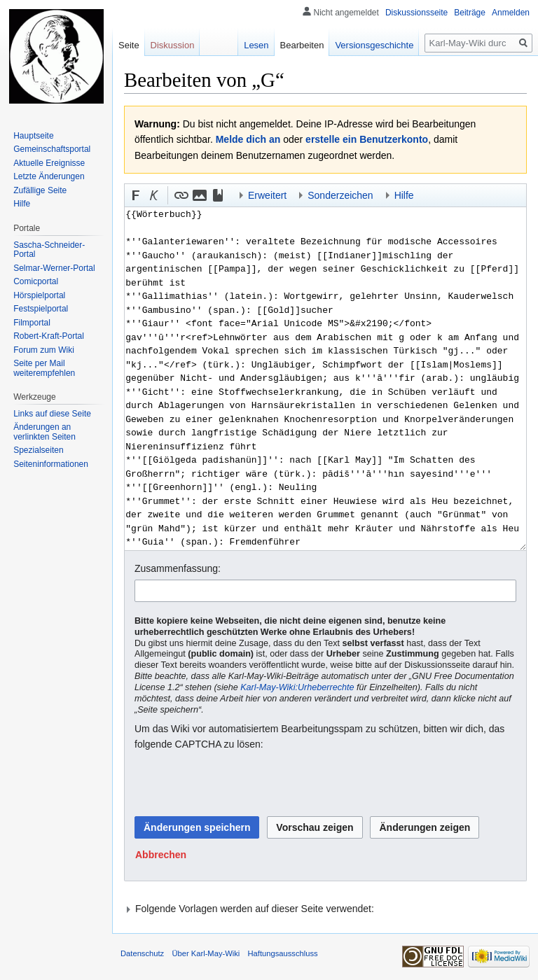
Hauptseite (33, 136)
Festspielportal (41, 309)
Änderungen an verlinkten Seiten (44, 432)
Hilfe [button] (404, 195)
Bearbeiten (302, 45)
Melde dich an (248, 139)
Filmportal (32, 323)
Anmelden (511, 13)
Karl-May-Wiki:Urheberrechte (297, 687)
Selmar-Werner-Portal (54, 268)
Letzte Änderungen (49, 176)
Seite (129, 45)
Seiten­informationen (51, 464)
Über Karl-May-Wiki (206, 953)
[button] (136, 195)
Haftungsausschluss (283, 953)
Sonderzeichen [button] (340, 195)
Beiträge (470, 13)
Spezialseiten (38, 450)
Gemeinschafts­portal (52, 149)
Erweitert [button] (267, 195)
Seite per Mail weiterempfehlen (44, 368)
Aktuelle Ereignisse (49, 163)
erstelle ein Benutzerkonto (367, 139)
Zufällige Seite (40, 190)
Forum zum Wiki (44, 350)
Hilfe (22, 204)
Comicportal (36, 281)
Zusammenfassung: (178, 568)
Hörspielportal (39, 295)
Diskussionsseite (416, 13)
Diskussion (173, 45)
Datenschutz (142, 953)
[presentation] (241, 784)
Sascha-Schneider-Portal (49, 250)
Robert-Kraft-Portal (49, 336)
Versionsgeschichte (374, 45)
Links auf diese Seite (52, 414)
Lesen (256, 45)
